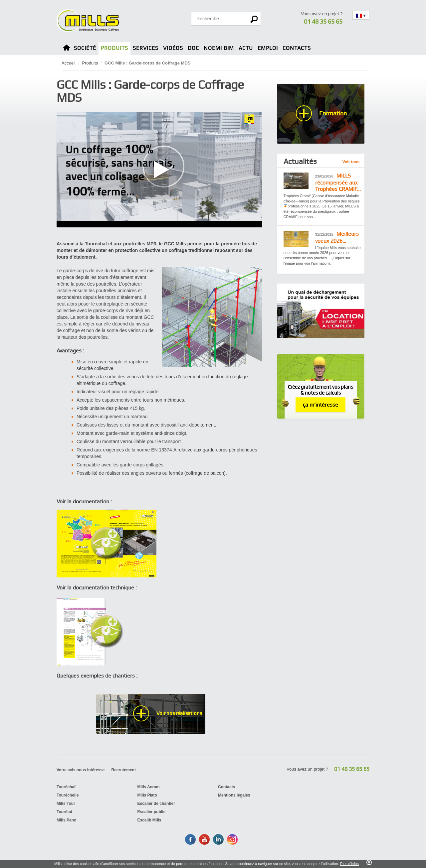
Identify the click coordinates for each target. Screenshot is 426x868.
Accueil (69, 63)
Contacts (297, 48)
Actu (246, 48)
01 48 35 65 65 (323, 21)
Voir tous (351, 162)
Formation (333, 113)
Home (67, 49)
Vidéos (173, 48)
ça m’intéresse (320, 405)
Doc (193, 48)
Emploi (268, 48)
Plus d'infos (349, 864)
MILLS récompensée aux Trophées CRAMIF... (338, 182)
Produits (114, 48)
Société (85, 48)
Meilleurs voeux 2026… (337, 237)
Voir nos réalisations (179, 713)
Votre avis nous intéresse (81, 770)
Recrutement (124, 770)
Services (146, 48)
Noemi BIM (219, 48)
